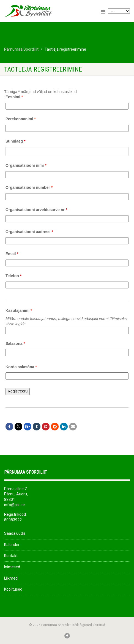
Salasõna (15, 343)
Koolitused (13, 589)
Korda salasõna (21, 367)
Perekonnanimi (21, 119)
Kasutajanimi (19, 310)
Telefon (13, 276)
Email (12, 254)
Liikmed (11, 578)
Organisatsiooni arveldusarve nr (36, 210)
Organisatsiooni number (29, 187)
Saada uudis (15, 533)
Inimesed (12, 567)
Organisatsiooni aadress (29, 232)
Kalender (12, 545)
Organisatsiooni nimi (26, 165)
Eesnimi (14, 97)
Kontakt (11, 556)
